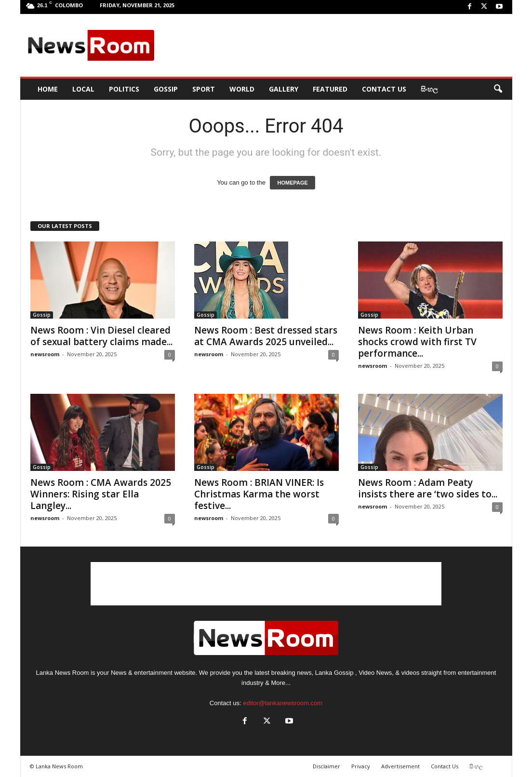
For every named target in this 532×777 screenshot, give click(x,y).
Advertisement (400, 766)
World (242, 89)
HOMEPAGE (292, 183)
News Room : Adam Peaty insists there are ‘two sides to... (428, 488)
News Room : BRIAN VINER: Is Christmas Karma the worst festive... (259, 494)
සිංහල (429, 89)
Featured (330, 89)
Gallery (284, 89)
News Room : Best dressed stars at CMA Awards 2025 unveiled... (266, 336)
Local (83, 89)
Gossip (166, 89)
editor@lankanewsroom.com (283, 703)
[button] (498, 89)
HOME (48, 89)
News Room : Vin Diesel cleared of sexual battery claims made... (101, 336)
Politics (124, 89)
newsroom (45, 354)
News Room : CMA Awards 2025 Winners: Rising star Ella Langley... (101, 494)
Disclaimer (326, 766)
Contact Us (384, 89)
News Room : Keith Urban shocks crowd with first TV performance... (417, 342)
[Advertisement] (334, 45)
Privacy (361, 766)
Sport (204, 89)
